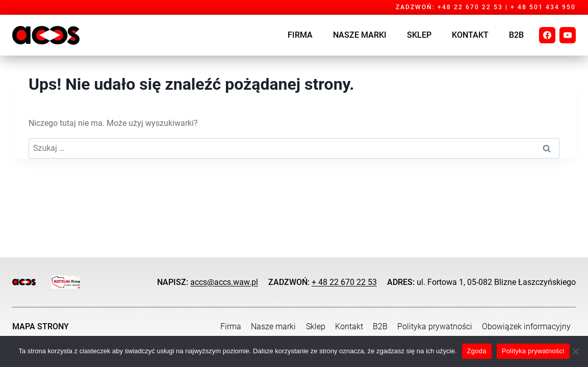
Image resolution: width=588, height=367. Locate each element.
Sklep (316, 326)
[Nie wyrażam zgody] (575, 351)
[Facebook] (547, 35)
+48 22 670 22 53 (470, 7)
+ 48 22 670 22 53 (344, 282)
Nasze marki (360, 35)
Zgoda (477, 351)
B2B (516, 35)
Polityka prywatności (435, 326)
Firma (300, 35)
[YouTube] (568, 35)
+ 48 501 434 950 (543, 7)
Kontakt (470, 35)
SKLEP (419, 35)
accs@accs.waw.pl (224, 282)
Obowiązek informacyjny (526, 326)
